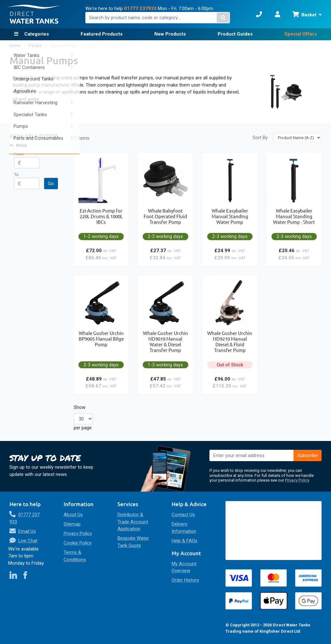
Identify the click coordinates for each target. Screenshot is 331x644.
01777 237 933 (25, 518)
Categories (36, 34)
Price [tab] (22, 145)
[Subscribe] (308, 455)
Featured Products (102, 34)
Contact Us (183, 515)
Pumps (36, 45)
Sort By (260, 138)
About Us (73, 515)
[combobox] (158, 18)
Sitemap (72, 524)
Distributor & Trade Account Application (133, 522)
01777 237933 (140, 8)
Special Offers (301, 34)
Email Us (27, 531)
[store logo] (34, 14)
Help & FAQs (185, 541)
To (16, 175)
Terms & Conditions (75, 556)
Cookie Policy (78, 543)
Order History (185, 580)
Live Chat (28, 541)
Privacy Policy (297, 480)
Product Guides (235, 34)
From (19, 154)
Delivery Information (184, 528)
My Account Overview (184, 567)
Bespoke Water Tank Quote (133, 542)
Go (51, 184)
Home (15, 45)
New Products (170, 34)
